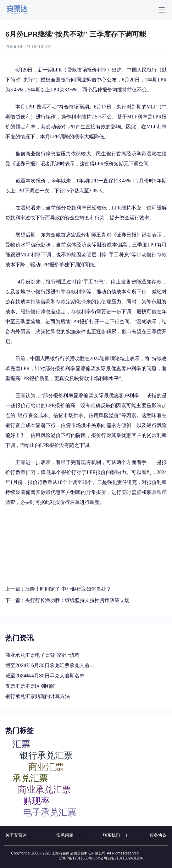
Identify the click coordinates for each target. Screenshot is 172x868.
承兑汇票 (30, 778)
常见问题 (65, 835)
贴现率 (36, 801)
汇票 (21, 744)
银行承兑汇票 (46, 755)
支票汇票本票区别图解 (30, 686)
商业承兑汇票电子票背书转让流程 (43, 655)
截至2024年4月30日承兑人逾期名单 (45, 676)
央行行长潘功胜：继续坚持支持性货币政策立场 (77, 600)
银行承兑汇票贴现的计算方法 (38, 696)
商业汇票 (46, 766)
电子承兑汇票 (50, 812)
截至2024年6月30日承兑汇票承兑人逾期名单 (51, 665)
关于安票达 (16, 835)
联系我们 (111, 835)
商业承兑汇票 (44, 789)
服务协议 (158, 835)
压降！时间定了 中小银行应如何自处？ (68, 589)
